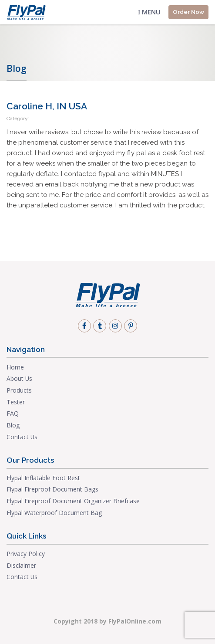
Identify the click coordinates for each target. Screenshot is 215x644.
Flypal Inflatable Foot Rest (43, 478)
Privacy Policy (26, 554)
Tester (16, 402)
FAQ (13, 413)
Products (19, 390)
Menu (149, 12)
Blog (13, 425)
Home (15, 367)
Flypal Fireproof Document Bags (52, 489)
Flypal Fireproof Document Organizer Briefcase (73, 501)
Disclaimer (21, 565)
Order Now (188, 12)
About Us (19, 378)
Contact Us (22, 437)
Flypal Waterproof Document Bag (54, 513)
